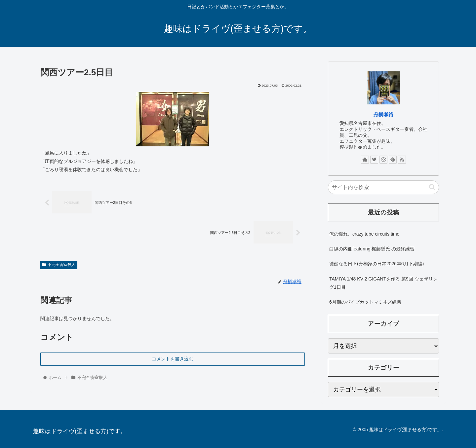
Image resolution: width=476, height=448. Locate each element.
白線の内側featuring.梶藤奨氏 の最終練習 (372, 249)
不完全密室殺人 (59, 265)
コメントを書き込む (173, 359)
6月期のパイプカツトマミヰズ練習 (365, 302)
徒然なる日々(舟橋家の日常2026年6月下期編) (377, 264)
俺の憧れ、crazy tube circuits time (364, 234)
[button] (432, 187)
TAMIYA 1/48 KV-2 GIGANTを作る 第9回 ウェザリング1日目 (383, 283)
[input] (383, 187)
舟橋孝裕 (383, 114)
